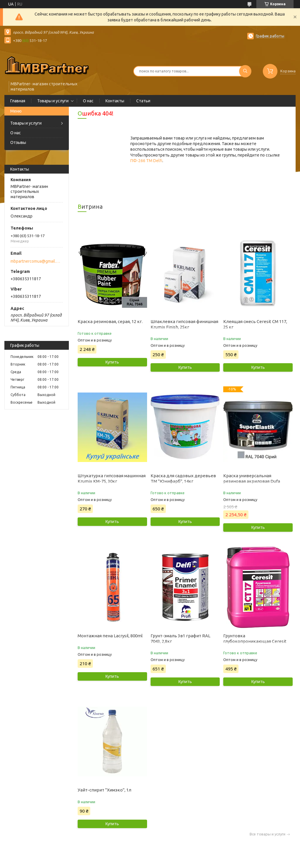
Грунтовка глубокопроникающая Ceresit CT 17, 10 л (255, 641)
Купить (112, 362)
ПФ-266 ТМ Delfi (146, 161)
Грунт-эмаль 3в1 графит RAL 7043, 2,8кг (180, 638)
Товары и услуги (53, 101)
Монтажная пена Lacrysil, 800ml (110, 636)
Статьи (143, 101)
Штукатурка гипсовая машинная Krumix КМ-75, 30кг (112, 478)
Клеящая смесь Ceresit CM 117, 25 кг (255, 324)
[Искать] (245, 71)
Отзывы (18, 142)
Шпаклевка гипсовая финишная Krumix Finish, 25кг (184, 324)
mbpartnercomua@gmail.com (36, 261)
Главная (18, 101)
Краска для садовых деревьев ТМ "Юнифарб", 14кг (183, 478)
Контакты (115, 101)
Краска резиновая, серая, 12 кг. (110, 321)
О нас (88, 101)
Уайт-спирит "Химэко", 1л (104, 790)
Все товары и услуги (267, 834)
